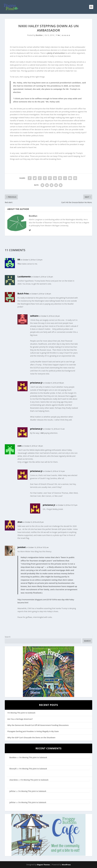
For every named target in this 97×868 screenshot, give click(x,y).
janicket (22, 547)
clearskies (14, 780)
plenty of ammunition (56, 53)
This (19, 264)
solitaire (34, 316)
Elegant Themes (43, 865)
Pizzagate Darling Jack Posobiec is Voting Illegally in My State (33, 731)
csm (19, 446)
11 (58, 35)
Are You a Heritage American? (20, 719)
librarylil (13, 769)
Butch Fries (23, 294)
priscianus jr (36, 383)
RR (19, 260)
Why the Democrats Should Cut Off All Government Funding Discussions (38, 725)
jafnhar (12, 791)
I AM (42, 433)
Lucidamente (24, 277)
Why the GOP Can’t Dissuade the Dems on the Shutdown (31, 738)
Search (8, 637)
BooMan (39, 35)
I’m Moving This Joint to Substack (21, 713)
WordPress (66, 865)
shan (20, 522)
